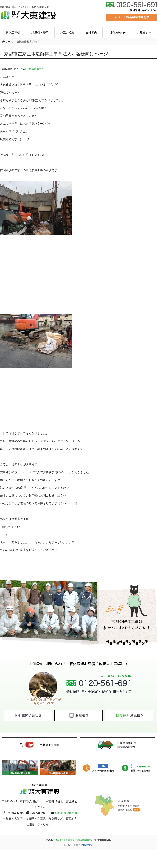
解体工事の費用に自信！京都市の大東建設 (73, 840)
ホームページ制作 (72, 845)
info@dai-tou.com (66, 813)
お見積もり (144, 33)
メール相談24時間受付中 (132, 17)
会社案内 (91, 33)
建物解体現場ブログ (35, 69)
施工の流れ (67, 33)
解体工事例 (13, 33)
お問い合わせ (117, 33)
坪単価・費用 (40, 33)
